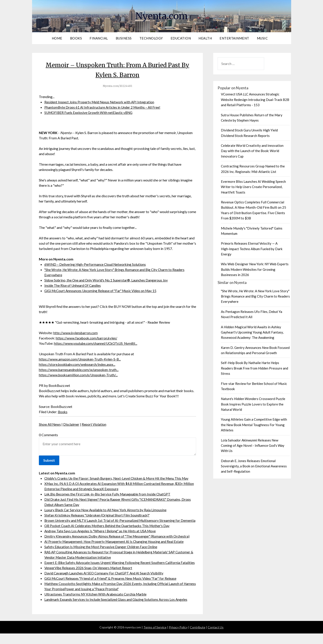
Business (124, 38)
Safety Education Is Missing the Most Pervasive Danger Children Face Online (102, 552)
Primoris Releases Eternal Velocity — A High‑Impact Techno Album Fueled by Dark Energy (252, 249)
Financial (99, 38)
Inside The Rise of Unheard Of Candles (73, 285)
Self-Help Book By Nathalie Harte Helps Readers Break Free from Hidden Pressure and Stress (254, 368)
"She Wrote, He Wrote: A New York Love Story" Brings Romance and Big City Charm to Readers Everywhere (255, 296)
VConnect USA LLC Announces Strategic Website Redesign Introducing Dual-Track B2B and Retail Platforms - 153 (255, 100)
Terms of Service (155, 638)
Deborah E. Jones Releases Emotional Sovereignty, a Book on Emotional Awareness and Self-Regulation (254, 466)
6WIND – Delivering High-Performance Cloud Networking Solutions (96, 264)
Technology (151, 38)
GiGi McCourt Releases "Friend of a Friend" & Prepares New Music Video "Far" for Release (113, 589)
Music (262, 38)
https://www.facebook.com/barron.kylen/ (88, 338)
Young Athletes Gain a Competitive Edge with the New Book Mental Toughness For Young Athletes (254, 425)
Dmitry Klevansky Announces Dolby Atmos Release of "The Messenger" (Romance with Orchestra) (119, 541)
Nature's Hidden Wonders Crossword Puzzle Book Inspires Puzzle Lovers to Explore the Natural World (253, 404)
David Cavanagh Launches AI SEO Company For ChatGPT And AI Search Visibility (106, 584)
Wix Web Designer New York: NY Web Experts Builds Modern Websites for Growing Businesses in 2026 (255, 269)
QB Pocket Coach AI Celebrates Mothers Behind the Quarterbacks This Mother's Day (109, 531)
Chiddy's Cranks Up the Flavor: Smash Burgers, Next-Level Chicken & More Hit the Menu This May (119, 478)
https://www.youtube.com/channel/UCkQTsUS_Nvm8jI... (97, 343)
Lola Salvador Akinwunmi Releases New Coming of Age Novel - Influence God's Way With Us (253, 446)
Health (205, 38)
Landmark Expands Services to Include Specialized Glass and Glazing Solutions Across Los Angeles (118, 610)
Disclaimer (72, 424)
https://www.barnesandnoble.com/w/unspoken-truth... (80, 370)
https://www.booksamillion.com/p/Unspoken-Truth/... (79, 375)
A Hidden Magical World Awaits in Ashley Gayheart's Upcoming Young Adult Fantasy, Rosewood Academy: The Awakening (252, 332)
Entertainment (234, 38)
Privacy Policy (178, 638)
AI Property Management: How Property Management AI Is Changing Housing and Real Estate (115, 547)
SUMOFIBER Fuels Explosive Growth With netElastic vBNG (90, 112)
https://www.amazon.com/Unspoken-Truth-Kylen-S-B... (81, 359)
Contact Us (216, 638)
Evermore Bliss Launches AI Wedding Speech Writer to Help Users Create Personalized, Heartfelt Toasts (253, 187)
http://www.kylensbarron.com (76, 333)
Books (76, 38)
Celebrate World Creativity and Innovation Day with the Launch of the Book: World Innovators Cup (252, 151)
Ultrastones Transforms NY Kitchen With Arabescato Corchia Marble (97, 605)
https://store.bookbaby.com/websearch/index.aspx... (79, 364)
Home (57, 38)
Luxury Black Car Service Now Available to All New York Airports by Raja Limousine (107, 510)
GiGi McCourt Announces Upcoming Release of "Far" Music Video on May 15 (103, 291)
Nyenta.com (162, 16)
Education (181, 38)
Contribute (198, 638)
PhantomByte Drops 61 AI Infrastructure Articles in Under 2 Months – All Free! (104, 107)
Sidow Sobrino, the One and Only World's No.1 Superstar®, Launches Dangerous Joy (107, 280)
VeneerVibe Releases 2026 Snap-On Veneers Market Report (89, 578)
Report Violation (95, 424)
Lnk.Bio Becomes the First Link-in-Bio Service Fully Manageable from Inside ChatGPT (109, 494)
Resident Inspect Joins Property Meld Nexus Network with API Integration (101, 102)
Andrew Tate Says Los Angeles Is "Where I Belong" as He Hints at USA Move (102, 536)
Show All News (50, 424)
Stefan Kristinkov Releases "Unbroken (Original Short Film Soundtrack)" (98, 515)
